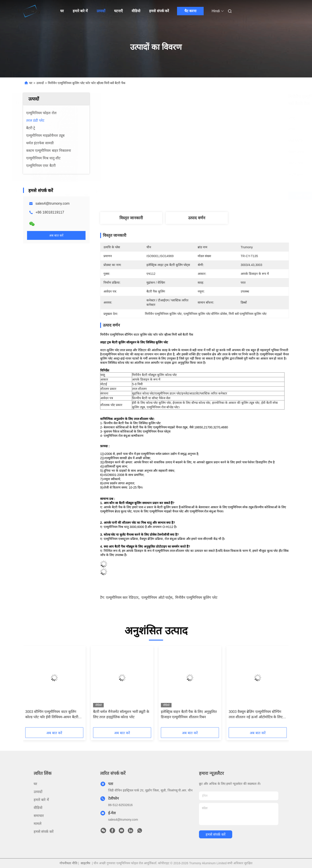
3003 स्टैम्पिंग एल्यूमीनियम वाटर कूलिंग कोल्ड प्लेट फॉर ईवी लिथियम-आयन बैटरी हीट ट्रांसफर (52, 715)
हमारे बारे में (80, 11)
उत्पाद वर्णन (197, 218)
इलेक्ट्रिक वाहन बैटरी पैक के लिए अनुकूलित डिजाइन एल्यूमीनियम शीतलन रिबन (189, 714)
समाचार (39, 816)
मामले (38, 824)
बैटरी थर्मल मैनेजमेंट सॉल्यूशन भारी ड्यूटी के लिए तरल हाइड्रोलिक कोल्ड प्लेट (121, 714)
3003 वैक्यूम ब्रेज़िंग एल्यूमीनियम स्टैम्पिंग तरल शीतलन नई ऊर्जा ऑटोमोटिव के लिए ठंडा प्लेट (256, 715)
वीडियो (136, 11)
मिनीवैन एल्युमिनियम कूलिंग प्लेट (196, 598)
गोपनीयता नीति (68, 863)
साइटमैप (85, 863)
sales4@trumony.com (53, 203)
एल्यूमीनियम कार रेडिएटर (122, 598)
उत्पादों (101, 11)
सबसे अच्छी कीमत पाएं (219, 196)
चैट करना (190, 11)
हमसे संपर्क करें (159, 11)
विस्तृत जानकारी (131, 218)
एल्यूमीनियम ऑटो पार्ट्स (157, 598)
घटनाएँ (118, 11)
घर (62, 11)
